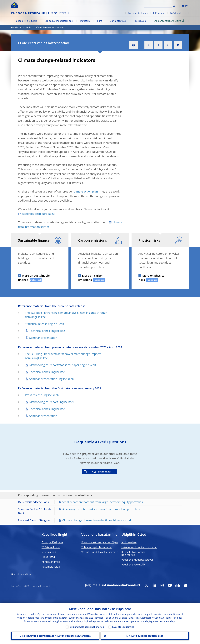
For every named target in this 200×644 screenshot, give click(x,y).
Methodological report (44, 402)
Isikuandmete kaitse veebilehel (139, 547)
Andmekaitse (129, 542)
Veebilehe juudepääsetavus (137, 560)
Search (174, 6)
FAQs (94, 472)
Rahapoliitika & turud (26, 21)
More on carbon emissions (91, 278)
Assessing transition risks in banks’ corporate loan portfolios (101, 509)
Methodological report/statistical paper (54, 365)
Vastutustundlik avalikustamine (100, 552)
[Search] (158, 6)
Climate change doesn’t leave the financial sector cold (97, 520)
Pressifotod (48, 557)
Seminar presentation (43, 338)
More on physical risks (152, 278)
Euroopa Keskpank (138, 13)
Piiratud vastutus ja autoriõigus (100, 542)
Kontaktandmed (51, 562)
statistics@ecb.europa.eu (38, 214)
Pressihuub (140, 21)
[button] (179, 6)
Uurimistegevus (118, 21)
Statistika (85, 21)
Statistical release (36, 324)
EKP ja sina (159, 13)
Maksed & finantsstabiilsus (59, 21)
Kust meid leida (51, 567)
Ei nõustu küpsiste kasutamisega (145, 636)
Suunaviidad (49, 552)
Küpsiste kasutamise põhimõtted (133, 553)
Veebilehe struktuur (22, 574)
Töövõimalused (178, 13)
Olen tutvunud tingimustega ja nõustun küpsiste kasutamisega (55, 636)
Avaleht (15, 27)
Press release (34, 395)
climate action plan (86, 191)
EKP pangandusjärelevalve (169, 21)
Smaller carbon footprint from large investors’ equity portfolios (103, 502)
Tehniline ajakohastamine (96, 547)
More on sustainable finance (34, 278)
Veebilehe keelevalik (133, 564)
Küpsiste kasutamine (123, 627)
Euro (100, 21)
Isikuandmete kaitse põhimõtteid (87, 627)
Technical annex (40, 331)
